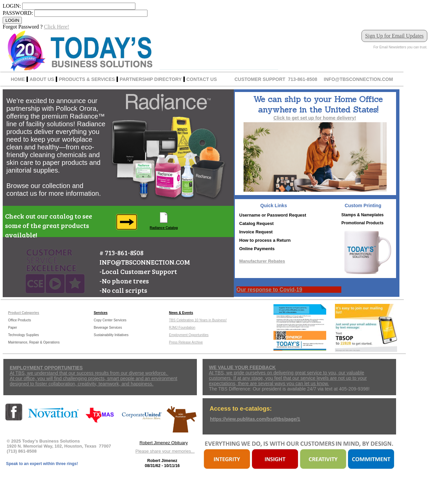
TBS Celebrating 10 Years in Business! (198, 320)
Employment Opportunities (189, 335)
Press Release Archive (186, 342)
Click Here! (57, 27)
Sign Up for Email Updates (394, 36)
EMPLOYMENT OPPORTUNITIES (46, 368)
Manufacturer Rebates (262, 261)
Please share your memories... (165, 451)
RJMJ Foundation (182, 328)
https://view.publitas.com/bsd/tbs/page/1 (255, 419)
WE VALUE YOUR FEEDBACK (242, 367)
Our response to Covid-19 (269, 290)
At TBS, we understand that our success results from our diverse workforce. (89, 373)
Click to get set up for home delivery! (315, 118)
